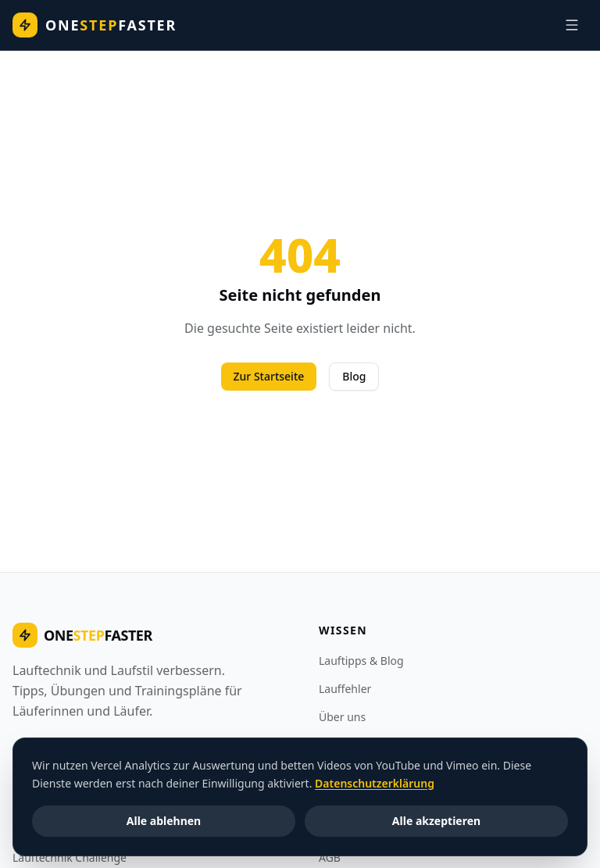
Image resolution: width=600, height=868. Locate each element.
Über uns (342, 717)
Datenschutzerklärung (375, 782)
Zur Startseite (269, 376)
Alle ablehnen (164, 820)
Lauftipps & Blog (361, 661)
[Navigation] (572, 25)
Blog (354, 376)
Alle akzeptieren (436, 820)
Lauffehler (345, 689)
